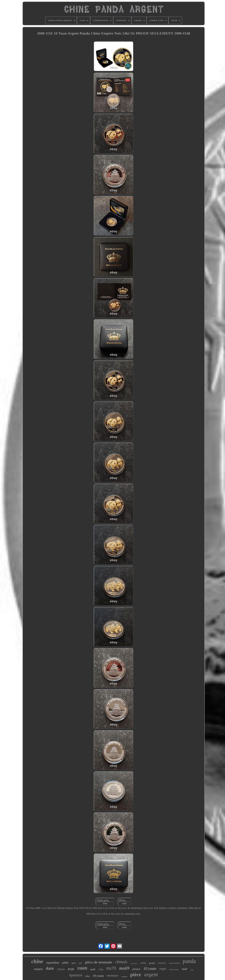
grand (152, 963)
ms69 (124, 968)
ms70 (111, 968)
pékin (65, 963)
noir (185, 969)
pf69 (80, 963)
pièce (136, 975)
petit (93, 969)
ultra (87, 976)
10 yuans (98, 976)
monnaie (113, 975)
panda (189, 961)
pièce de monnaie (99, 962)
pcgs (71, 969)
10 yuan (150, 969)
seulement (134, 963)
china (143, 963)
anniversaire (174, 970)
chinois (121, 962)
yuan (82, 968)
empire (38, 969)
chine (37, 961)
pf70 (74, 963)
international (174, 963)
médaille (162, 963)
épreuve (76, 975)
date (50, 968)
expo (163, 969)
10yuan (61, 969)
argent (151, 974)
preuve (136, 969)
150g (101, 969)
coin (192, 970)
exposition (53, 963)
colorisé (124, 977)
